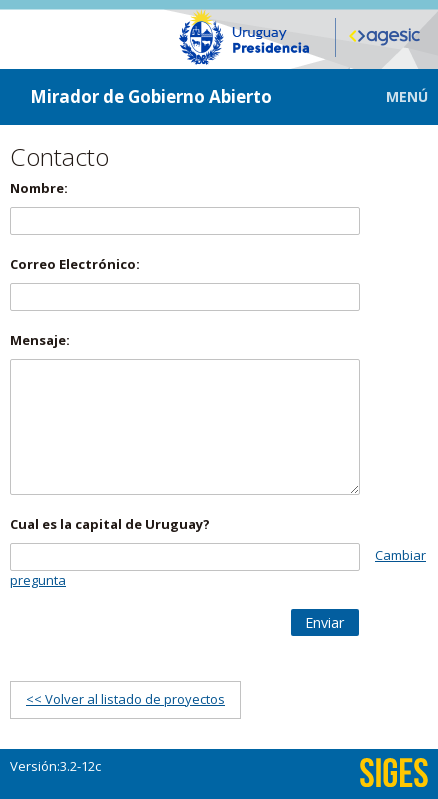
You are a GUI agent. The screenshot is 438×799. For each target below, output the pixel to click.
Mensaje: (40, 340)
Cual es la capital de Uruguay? (110, 524)
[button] (392, 96)
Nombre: (39, 188)
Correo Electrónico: (75, 264)
